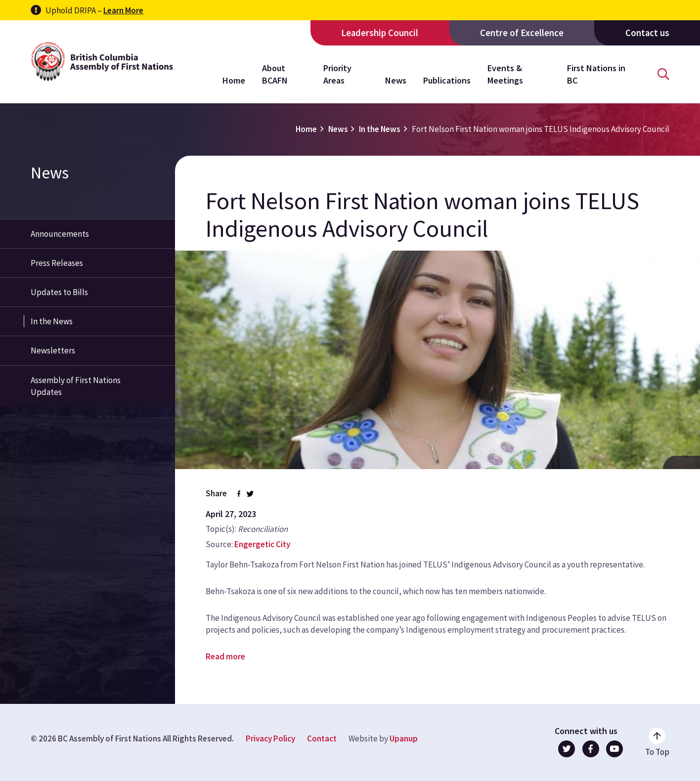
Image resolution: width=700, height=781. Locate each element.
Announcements (60, 234)
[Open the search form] (663, 74)
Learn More (123, 10)
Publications (447, 80)
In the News (380, 129)
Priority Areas (337, 74)
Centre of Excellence (522, 33)
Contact (322, 738)
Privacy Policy (270, 738)
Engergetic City (262, 544)
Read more (225, 656)
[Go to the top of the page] (657, 742)
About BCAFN (275, 74)
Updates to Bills (59, 292)
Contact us (647, 33)
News (396, 80)
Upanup (404, 738)
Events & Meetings (505, 74)
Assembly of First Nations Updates (76, 386)
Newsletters (53, 350)
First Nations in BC (596, 74)
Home (234, 80)
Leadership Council (380, 33)
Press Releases (57, 263)
